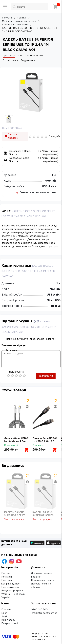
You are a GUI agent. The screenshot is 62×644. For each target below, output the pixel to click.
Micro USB (54, 300)
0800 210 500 (39, 610)
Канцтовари (8, 620)
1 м (54, 175)
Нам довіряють (10, 587)
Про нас (6, 573)
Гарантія (36, 577)
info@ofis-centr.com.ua (44, 613)
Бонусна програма (12, 591)
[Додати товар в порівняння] (27, 406)
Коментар (11, 350)
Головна (6, 610)
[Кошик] (55, 7)
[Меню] (5, 7)
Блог (4, 613)
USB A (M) (49, 186)
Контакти (7, 577)
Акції (4, 617)
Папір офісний (10, 624)
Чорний (51, 181)
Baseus (56, 306)
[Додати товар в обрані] (27, 400)
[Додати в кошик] (27, 450)
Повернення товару (43, 580)
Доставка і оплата (42, 573)
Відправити (46, 376)
